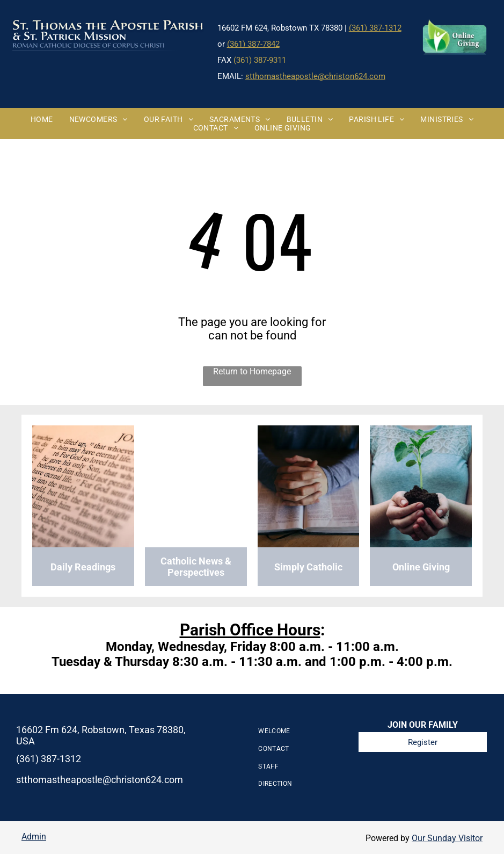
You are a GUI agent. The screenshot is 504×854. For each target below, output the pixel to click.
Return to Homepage (252, 371)
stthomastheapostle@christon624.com (315, 76)
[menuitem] (42, 119)
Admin (34, 837)
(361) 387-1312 (375, 28)
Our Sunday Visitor (447, 838)
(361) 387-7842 (253, 44)
